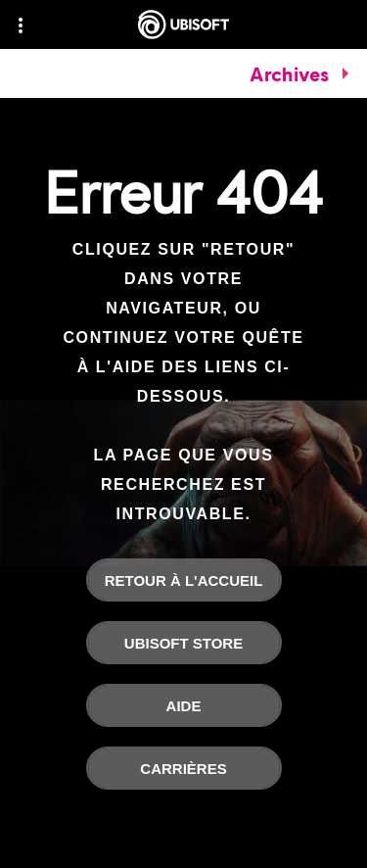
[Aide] (184, 705)
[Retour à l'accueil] (184, 580)
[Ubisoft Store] (184, 643)
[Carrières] (184, 768)
